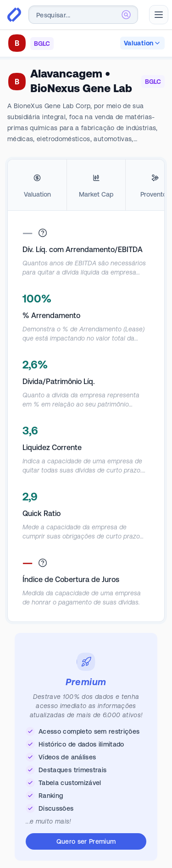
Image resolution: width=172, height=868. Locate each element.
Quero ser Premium (86, 841)
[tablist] (86, 185)
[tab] (37, 185)
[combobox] (83, 15)
